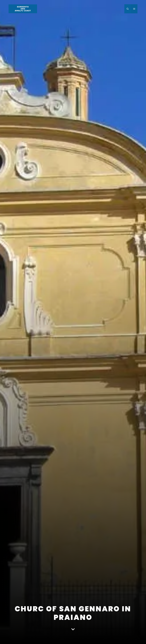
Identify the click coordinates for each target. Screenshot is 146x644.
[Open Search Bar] (128, 9)
